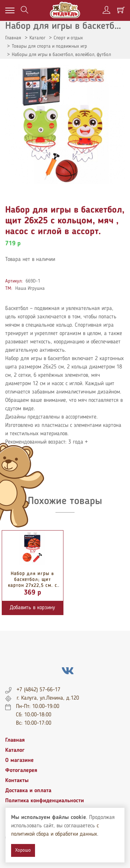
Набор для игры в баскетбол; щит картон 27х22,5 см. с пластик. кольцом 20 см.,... (32, 585)
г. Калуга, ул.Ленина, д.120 (48, 698)
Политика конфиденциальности (45, 801)
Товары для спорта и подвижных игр (49, 46)
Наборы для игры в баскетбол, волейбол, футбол (61, 55)
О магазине (19, 761)
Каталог (37, 38)
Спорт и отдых (68, 38)
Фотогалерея (21, 771)
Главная (13, 38)
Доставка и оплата (28, 791)
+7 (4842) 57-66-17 (38, 690)
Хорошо (23, 850)
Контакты (17, 781)
